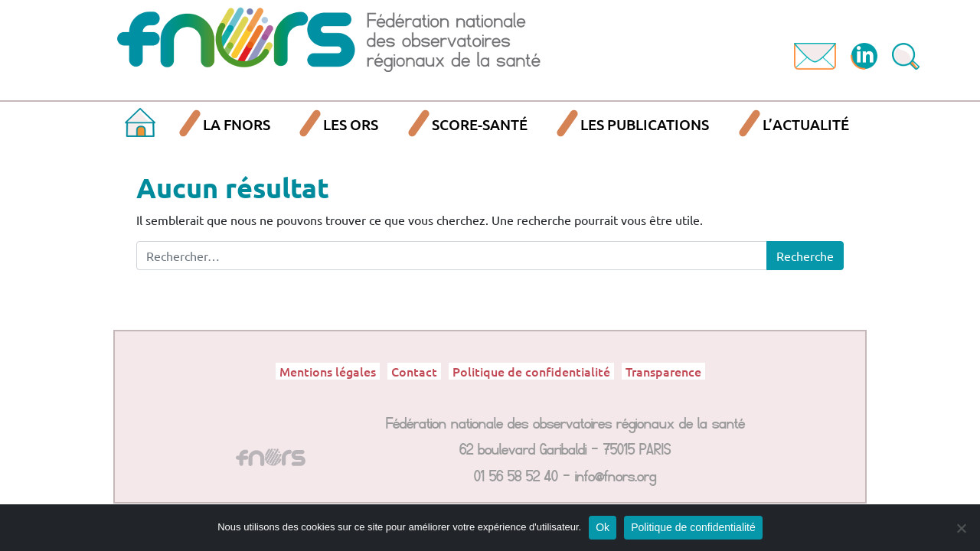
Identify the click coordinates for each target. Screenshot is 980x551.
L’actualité (806, 124)
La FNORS (237, 124)
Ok (603, 527)
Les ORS (351, 124)
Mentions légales (328, 371)
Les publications (645, 124)
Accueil (140, 125)
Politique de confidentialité (531, 371)
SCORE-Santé (480, 124)
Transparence (663, 371)
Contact (414, 371)
